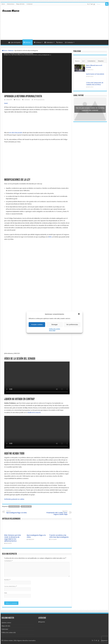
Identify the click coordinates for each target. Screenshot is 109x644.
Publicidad (5, 629)
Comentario (8, 561)
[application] (37, 73)
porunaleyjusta (14, 507)
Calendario (49, 42)
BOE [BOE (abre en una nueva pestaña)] (50, 237)
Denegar (54, 324)
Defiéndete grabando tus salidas (14, 499)
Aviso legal (52, 330)
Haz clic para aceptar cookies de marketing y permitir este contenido (90, 109)
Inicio (3, 4)
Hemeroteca (11, 4)
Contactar (30, 4)
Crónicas (38, 42)
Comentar (27, 100)
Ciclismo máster (8, 641)
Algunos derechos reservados (26, 641)
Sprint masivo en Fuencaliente (95, 74)
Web (6, 593)
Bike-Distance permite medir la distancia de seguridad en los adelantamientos (13, 538)
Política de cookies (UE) (9, 633)
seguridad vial (26, 507)
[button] (79, 314)
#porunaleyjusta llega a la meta (17, 512)
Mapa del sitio (20, 4)
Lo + (84, 61)
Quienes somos (6, 623)
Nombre (7, 580)
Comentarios (91, 61)
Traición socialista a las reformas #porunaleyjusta (59, 536)
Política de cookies (55, 329)
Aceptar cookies (37, 324)
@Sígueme (42, 618)
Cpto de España (14, 42)
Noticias (27, 42)
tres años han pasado (16, 133)
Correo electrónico (11, 586)
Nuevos (77, 61)
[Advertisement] (68, 23)
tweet (6, 103)
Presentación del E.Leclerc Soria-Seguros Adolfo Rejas (57, 513)
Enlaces (60, 42)
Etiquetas (101, 61)
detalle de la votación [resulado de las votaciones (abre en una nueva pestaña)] (34, 412)
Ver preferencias (72, 324)
